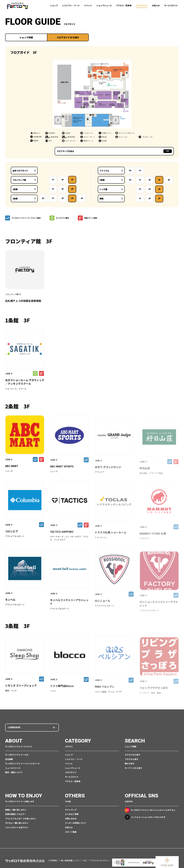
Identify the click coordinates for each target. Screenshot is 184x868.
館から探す (130, 764)
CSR (85, 856)
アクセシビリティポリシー (100, 856)
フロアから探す (132, 759)
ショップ (54, 5)
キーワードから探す (133, 768)
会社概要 (9, 759)
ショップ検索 (26, 37)
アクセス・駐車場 (124, 5)
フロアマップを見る (154, 151)
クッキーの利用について (76, 823)
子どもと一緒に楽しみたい (17, 823)
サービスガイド (171, 5)
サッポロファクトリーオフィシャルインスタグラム (150, 810)
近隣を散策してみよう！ (16, 814)
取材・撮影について (14, 773)
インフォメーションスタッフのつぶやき (145, 817)
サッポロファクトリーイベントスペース (22, 764)
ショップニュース (104, 5)
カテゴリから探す (133, 755)
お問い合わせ (71, 819)
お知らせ (156, 5)
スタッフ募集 (71, 832)
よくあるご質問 (72, 814)
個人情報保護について (70, 856)
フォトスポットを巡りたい (17, 828)
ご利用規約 (53, 856)
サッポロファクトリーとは (17, 755)
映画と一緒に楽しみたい (16, 810)
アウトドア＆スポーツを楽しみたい (21, 819)
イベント (88, 5)
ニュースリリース (13, 768)
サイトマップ (71, 810)
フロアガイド (142, 5)
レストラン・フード (71, 5)
